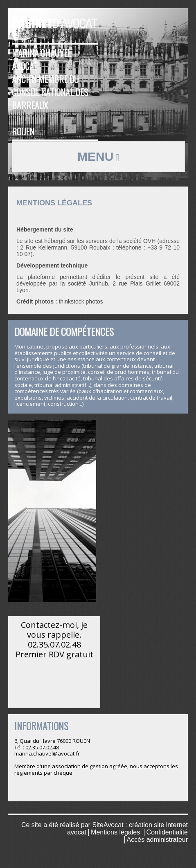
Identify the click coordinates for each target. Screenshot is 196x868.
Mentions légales (115, 832)
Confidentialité (167, 832)
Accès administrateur (157, 840)
